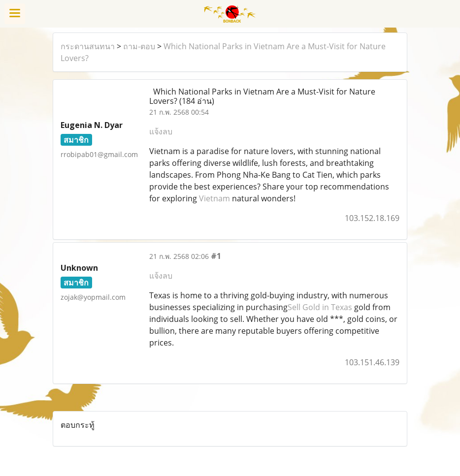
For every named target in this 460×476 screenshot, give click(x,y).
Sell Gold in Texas (320, 307)
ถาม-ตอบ (139, 46)
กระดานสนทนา (88, 46)
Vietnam (214, 198)
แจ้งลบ (161, 131)
